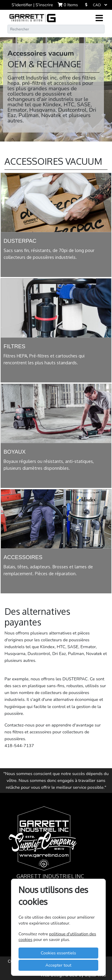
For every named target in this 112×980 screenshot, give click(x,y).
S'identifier (23, 5)
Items (68, 5)
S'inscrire (44, 5)
